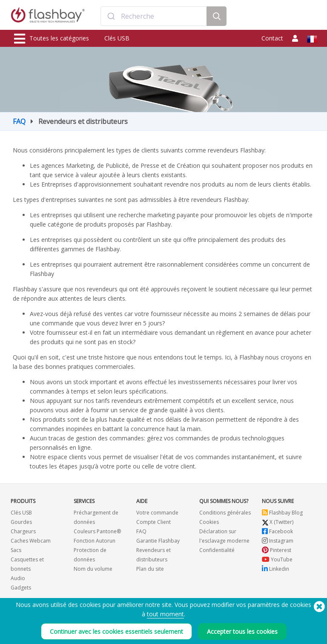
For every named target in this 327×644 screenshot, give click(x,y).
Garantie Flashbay (158, 541)
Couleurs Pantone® (97, 531)
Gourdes (21, 522)
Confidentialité (217, 550)
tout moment (165, 614)
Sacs (16, 550)
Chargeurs (23, 531)
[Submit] (111, 16)
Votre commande (157, 513)
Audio (18, 578)
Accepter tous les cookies (242, 631)
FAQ (19, 121)
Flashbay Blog (282, 513)
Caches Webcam (31, 541)
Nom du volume (93, 569)
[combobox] (153, 16)
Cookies (209, 522)
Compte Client (153, 522)
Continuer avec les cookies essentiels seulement (116, 631)
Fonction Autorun (95, 541)
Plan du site (150, 569)
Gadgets (21, 588)
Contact (272, 38)
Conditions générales (225, 513)
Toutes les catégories (52, 39)
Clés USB (117, 38)
